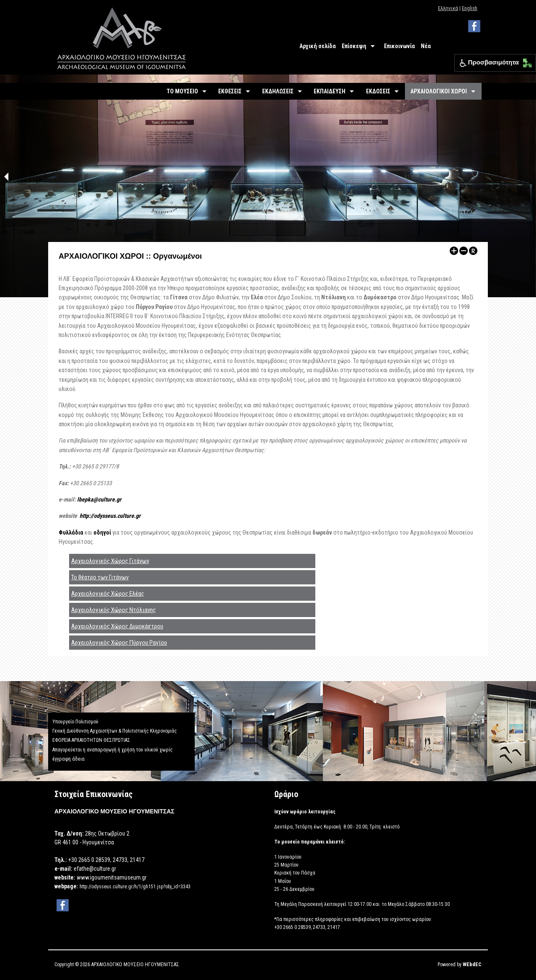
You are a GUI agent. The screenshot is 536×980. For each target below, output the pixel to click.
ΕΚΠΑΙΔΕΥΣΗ (330, 91)
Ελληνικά (448, 8)
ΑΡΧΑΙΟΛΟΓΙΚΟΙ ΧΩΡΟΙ (439, 91)
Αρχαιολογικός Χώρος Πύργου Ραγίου (119, 643)
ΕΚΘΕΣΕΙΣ (230, 91)
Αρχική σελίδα (318, 46)
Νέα (426, 46)
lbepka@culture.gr (99, 499)
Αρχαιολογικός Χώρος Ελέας (108, 594)
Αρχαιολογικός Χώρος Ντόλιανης (113, 610)
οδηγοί (103, 532)
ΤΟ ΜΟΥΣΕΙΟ (182, 91)
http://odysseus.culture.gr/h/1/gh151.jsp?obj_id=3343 (135, 887)
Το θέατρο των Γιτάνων (100, 577)
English (470, 8)
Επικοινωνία (399, 46)
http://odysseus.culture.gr (110, 516)
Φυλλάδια (72, 532)
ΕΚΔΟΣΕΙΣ (378, 91)
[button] (525, 61)
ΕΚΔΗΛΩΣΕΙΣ (278, 91)
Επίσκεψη (354, 46)
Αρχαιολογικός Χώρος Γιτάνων (110, 561)
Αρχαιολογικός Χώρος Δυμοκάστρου (117, 626)
